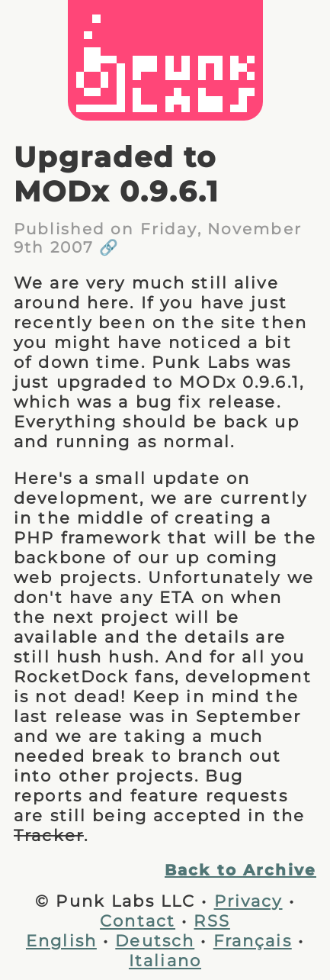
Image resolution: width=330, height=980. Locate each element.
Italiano (165, 960)
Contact (138, 920)
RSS (211, 920)
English (61, 940)
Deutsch (155, 940)
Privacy (248, 901)
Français (253, 940)
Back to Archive (240, 870)
